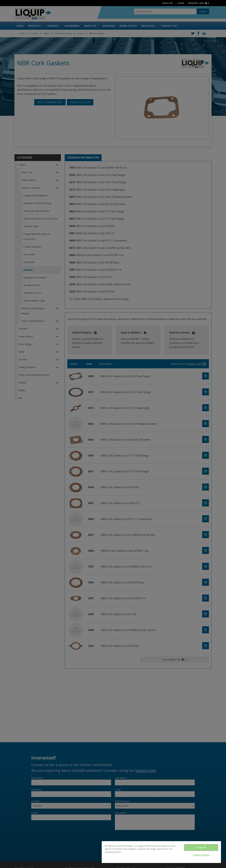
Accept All (201, 847)
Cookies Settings (201, 855)
